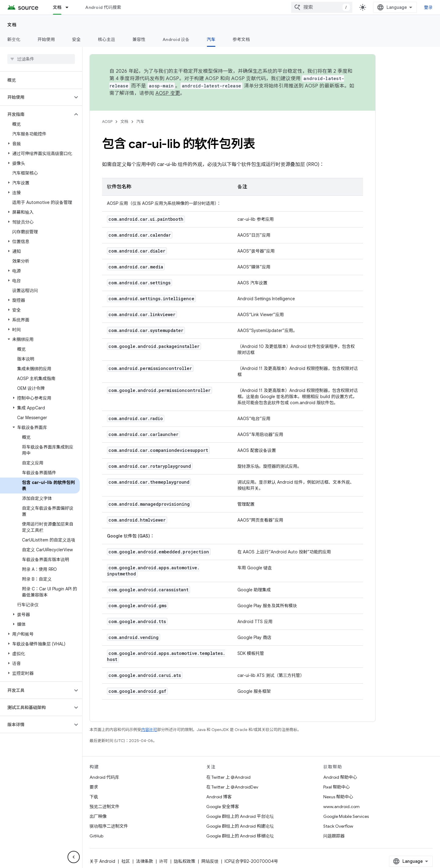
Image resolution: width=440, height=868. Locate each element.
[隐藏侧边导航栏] (74, 857)
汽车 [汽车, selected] (211, 39)
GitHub (96, 836)
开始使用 (46, 39)
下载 (94, 797)
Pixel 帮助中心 (337, 787)
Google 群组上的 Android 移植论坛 (240, 836)
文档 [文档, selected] (57, 7)
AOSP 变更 (168, 93)
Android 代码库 (104, 777)
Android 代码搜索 (103, 7)
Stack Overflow (338, 826)
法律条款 (145, 861)
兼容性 (139, 39)
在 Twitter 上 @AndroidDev (232, 787)
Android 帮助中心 (340, 777)
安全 (77, 39)
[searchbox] (41, 59)
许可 (163, 861)
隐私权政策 (185, 861)
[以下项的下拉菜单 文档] (70, 7)
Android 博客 (219, 797)
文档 (12, 25)
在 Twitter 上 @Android (228, 777)
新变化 (14, 39)
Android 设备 (176, 39)
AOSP (107, 122)
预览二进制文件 (105, 807)
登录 (429, 7)
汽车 (140, 122)
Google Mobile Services (346, 816)
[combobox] (322, 7)
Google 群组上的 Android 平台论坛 (240, 816)
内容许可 (149, 730)
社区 (126, 861)
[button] (36, 97)
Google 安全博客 (223, 807)
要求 (94, 787)
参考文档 (241, 39)
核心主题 (106, 39)
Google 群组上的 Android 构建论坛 (240, 826)
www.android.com (341, 807)
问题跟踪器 (334, 836)
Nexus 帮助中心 (338, 797)
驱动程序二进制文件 (109, 826)
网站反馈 (210, 861)
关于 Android (102, 861)
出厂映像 (98, 816)
